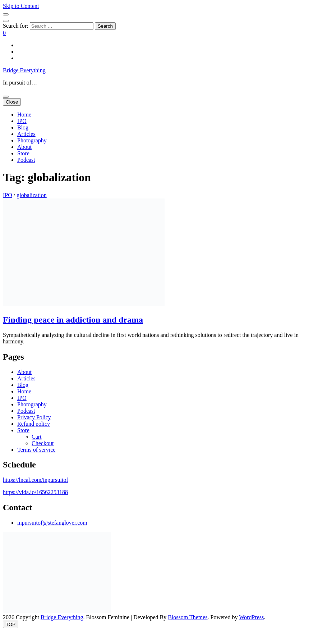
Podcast (26, 160)
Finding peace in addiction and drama (73, 320)
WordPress (251, 617)
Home (24, 115)
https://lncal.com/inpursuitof (36, 480)
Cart (37, 437)
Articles (26, 134)
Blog (23, 127)
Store (23, 153)
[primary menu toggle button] (6, 97)
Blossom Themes (188, 617)
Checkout (43, 443)
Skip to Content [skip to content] (21, 6)
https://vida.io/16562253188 (35, 492)
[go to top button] (11, 624)
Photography (32, 140)
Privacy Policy (34, 417)
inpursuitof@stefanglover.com (52, 523)
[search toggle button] (6, 21)
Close (12, 102)
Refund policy (34, 424)
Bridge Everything (24, 70)
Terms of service (36, 450)
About (24, 147)
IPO (22, 121)
